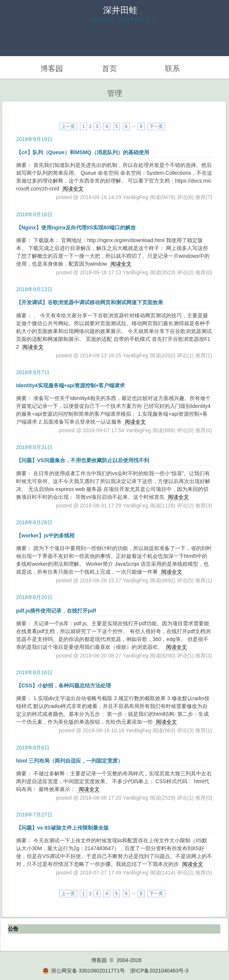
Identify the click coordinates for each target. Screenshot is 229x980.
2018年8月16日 (34, 672)
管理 (115, 93)
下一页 (156, 126)
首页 (109, 68)
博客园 (52, 68)
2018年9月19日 (34, 139)
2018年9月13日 (34, 289)
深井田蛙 (120, 10)
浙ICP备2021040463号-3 (159, 971)
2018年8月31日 (34, 447)
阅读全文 (73, 189)
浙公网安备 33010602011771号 (84, 971)
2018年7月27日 (34, 815)
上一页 (68, 126)
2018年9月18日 (34, 214)
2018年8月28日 (34, 522)
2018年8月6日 (33, 748)
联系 (172, 68)
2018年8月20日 (34, 597)
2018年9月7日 (33, 372)
